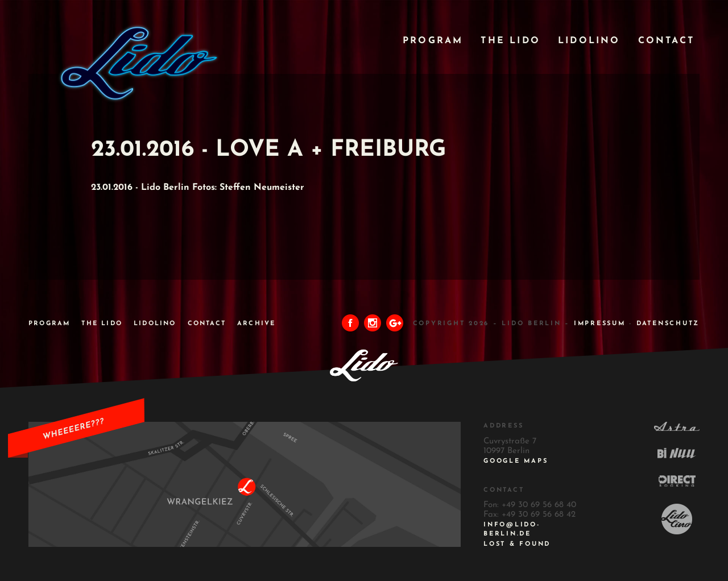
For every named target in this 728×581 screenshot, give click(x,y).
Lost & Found (517, 544)
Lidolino (589, 41)
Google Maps (516, 461)
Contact (666, 41)
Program (433, 41)
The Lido (510, 41)
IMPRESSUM (600, 324)
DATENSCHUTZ (668, 324)
